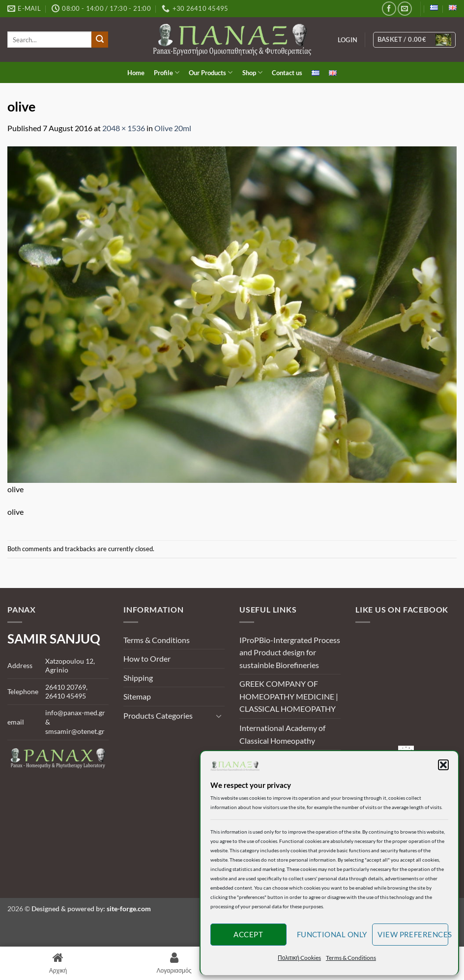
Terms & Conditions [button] (351, 958)
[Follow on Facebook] (389, 9)
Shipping (138, 678)
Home (136, 73)
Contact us (287, 73)
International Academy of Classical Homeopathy (282, 734)
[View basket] (415, 40)
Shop (252, 72)
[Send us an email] (405, 9)
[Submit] (100, 40)
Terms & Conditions (157, 640)
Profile (167, 72)
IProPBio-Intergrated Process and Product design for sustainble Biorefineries (290, 652)
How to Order (147, 658)
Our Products (211, 72)
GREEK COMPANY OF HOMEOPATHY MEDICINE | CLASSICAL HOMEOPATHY (289, 696)
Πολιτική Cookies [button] (299, 958)
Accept (248, 934)
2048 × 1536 (124, 128)
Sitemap (137, 696)
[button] (443, 765)
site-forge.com (129, 909)
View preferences (413, 934)
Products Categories (158, 715)
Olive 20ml (173, 128)
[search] (49, 40)
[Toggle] (219, 716)
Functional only (332, 934)
